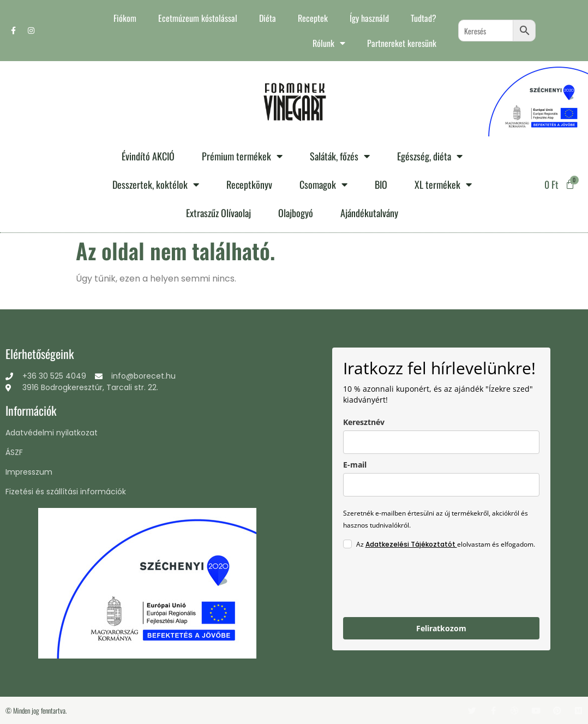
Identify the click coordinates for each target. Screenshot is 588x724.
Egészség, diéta (430, 156)
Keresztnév (364, 422)
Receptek (313, 18)
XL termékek (443, 184)
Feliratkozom (441, 628)
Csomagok (323, 184)
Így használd (369, 18)
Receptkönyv (249, 184)
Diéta (268, 18)
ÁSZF (14, 452)
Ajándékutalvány (369, 213)
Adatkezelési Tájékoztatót (411, 544)
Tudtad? (424, 18)
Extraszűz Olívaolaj (218, 213)
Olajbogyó (296, 213)
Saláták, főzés (340, 156)
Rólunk (329, 43)
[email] (441, 485)
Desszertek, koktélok (156, 184)
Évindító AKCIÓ (148, 156)
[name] (441, 442)
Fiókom (125, 18)
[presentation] (426, 585)
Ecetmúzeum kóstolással (198, 18)
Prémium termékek (242, 156)
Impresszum (29, 472)
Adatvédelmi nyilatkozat (52, 433)
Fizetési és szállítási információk (66, 492)
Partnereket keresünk (402, 43)
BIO (381, 184)
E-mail (355, 465)
